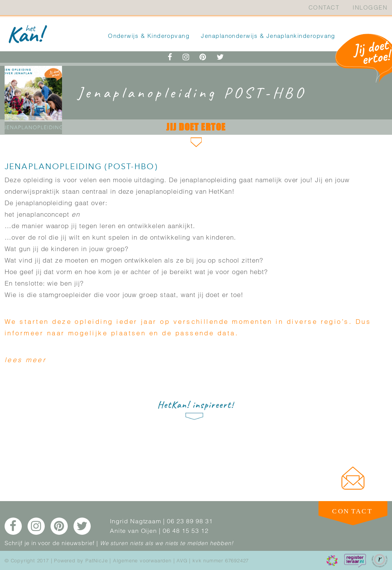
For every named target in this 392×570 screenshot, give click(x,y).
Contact (324, 7)
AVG (182, 560)
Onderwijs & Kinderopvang (149, 36)
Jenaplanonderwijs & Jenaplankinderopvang (268, 36)
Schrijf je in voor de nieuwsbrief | (51, 543)
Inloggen (370, 7)
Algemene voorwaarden (142, 560)
